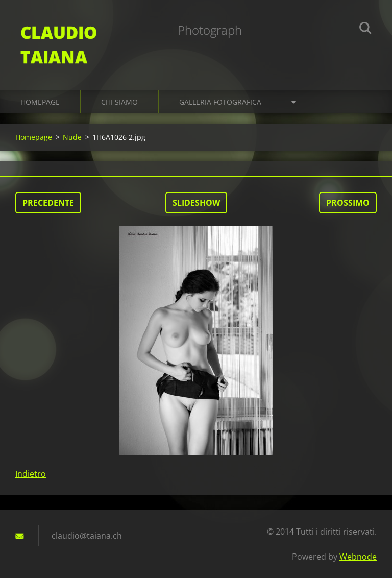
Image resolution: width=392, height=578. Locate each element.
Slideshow (196, 203)
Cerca (365, 30)
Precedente (48, 203)
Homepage (40, 102)
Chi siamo (119, 102)
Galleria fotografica (220, 102)
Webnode (358, 557)
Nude (72, 137)
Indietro (31, 474)
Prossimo (348, 203)
